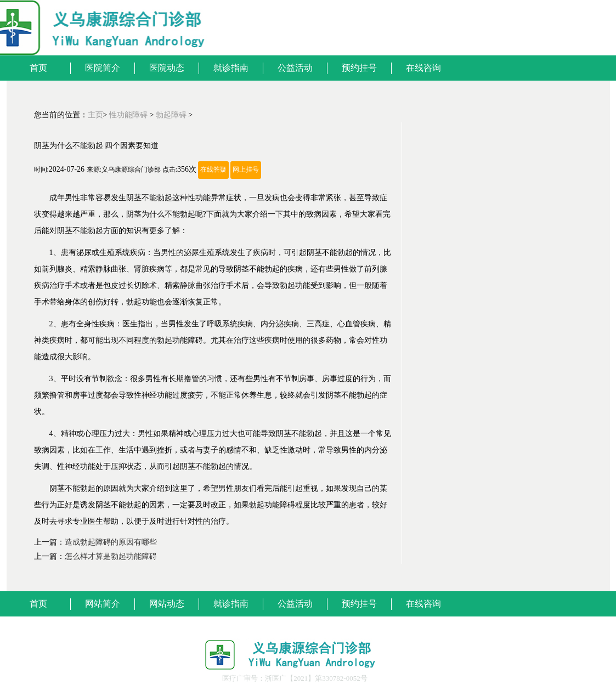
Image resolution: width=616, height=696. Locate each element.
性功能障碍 (128, 115)
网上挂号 (246, 170)
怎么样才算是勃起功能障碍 (111, 556)
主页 (95, 115)
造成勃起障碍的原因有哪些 (111, 542)
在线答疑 (213, 170)
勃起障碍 (171, 115)
